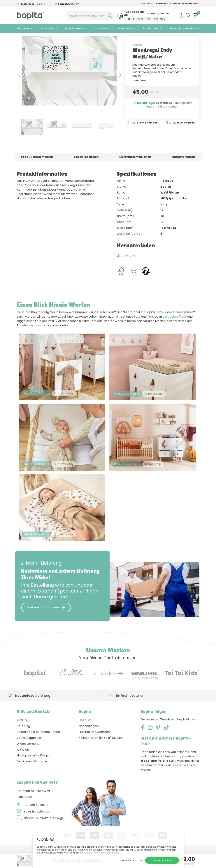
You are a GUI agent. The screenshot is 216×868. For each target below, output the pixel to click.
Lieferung (23, 743)
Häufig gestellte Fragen (34, 773)
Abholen (23, 767)
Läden (141, 4)
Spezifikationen (86, 167)
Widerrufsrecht (28, 761)
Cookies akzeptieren (162, 860)
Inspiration (24, 814)
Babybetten (23, 28)
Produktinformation (37, 167)
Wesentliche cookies (132, 860)
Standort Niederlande (185, 4)
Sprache (162, 4)
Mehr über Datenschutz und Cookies (99, 853)
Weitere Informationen (46, 625)
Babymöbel (47, 28)
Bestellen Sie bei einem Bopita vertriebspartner (38, 752)
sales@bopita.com (158, 13)
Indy (49, 38)
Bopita (137, 55)
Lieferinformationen (135, 167)
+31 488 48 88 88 (134, 13)
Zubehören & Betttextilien (184, 28)
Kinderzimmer (151, 28)
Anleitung (126, 265)
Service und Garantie (32, 779)
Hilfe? (144, 132)
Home (20, 38)
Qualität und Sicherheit (95, 749)
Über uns (85, 738)
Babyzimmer (73, 28)
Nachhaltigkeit (89, 743)
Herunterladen (183, 167)
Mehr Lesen (139, 90)
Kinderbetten (100, 28)
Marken (150, 4)
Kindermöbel (125, 28)
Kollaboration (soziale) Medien (101, 755)
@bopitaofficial (175, 326)
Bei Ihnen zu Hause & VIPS (35, 808)
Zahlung (22, 738)
